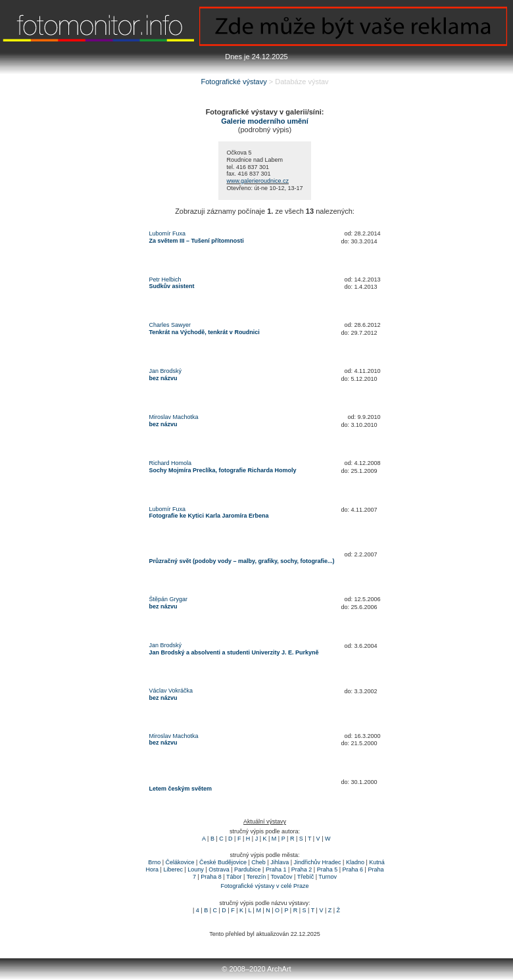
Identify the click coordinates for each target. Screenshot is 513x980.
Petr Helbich (165, 280)
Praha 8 (211, 877)
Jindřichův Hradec (318, 862)
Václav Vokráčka (171, 691)
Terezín (256, 877)
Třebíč (306, 877)
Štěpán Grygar (169, 599)
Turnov (328, 877)
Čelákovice (180, 862)
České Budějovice (223, 862)
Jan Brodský (166, 371)
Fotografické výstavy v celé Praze (264, 886)
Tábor (234, 877)
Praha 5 (328, 870)
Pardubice (248, 870)
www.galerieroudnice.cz (257, 181)
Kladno (355, 862)
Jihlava (280, 862)
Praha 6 (353, 870)
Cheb (258, 862)
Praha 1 (276, 870)
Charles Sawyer (170, 325)
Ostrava (219, 870)
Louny (196, 870)
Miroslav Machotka (174, 417)
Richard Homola (171, 463)
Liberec (173, 870)
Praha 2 (302, 870)
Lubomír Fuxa (168, 233)
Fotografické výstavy (233, 82)
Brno (154, 862)
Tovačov (281, 877)
